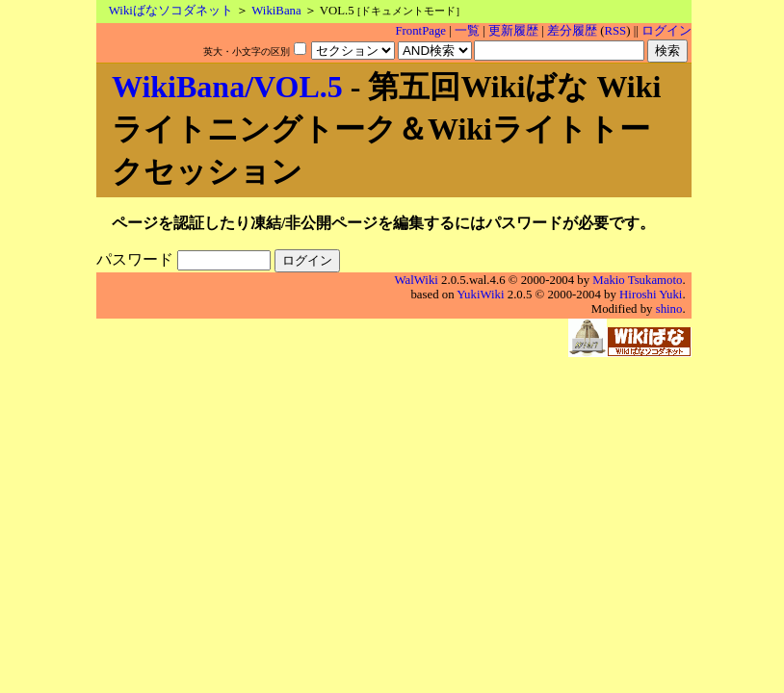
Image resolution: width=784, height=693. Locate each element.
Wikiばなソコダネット (171, 11)
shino (669, 309)
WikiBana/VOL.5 (227, 87)
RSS (615, 31)
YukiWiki (480, 295)
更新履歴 (513, 31)
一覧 (467, 31)
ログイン (666, 31)
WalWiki (417, 280)
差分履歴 (572, 31)
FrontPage (420, 31)
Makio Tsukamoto (637, 280)
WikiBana (276, 11)
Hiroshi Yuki (651, 295)
